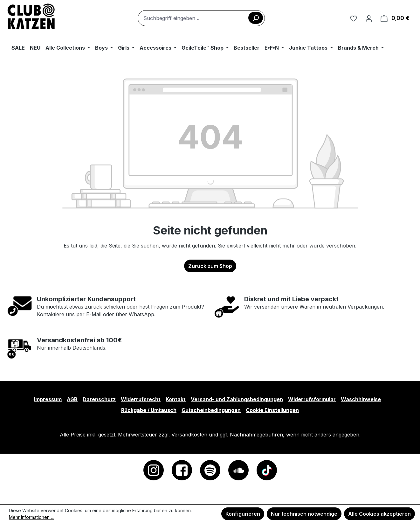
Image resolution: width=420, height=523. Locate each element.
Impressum (48, 399)
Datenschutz (99, 399)
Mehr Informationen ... (31, 517)
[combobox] (201, 18)
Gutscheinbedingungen (211, 410)
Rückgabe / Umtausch (149, 410)
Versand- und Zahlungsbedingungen (237, 399)
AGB (72, 399)
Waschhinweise (361, 399)
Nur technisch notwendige (304, 514)
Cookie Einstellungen (272, 410)
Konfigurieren (243, 514)
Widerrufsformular (312, 399)
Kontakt (176, 399)
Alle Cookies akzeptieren (379, 514)
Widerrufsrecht (141, 399)
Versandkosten (189, 435)
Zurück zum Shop (210, 266)
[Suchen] (256, 18)
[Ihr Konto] (369, 18)
